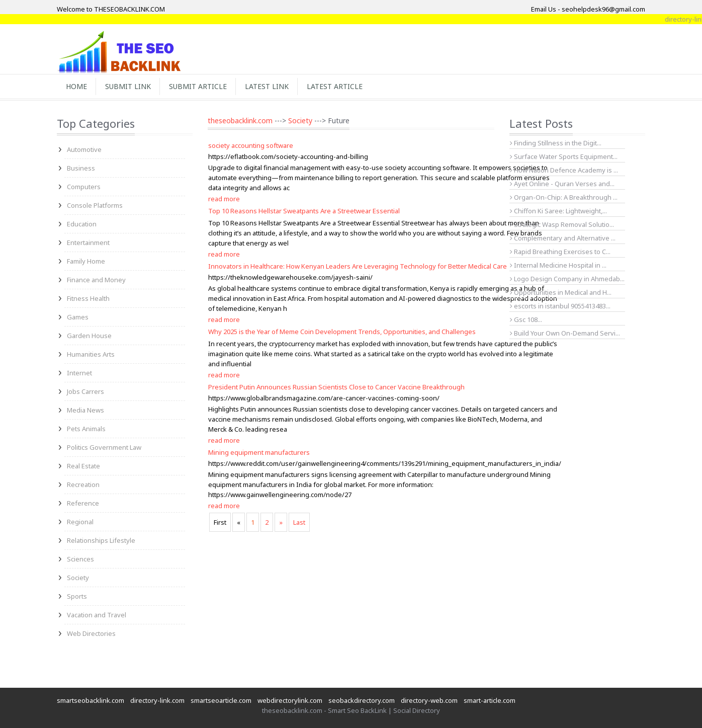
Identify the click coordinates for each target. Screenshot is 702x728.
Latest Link (267, 86)
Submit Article (198, 86)
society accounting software (251, 145)
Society (78, 578)
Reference (83, 503)
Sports (77, 596)
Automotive (84, 149)
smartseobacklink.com (91, 700)
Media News (85, 410)
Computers (84, 187)
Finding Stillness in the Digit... (556, 143)
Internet (79, 373)
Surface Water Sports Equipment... (564, 156)
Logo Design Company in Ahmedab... (567, 279)
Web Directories (91, 633)
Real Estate (83, 466)
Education (82, 224)
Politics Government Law (104, 447)
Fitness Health (88, 298)
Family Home (86, 261)
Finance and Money (96, 280)
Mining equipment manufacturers (259, 452)
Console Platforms (95, 205)
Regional (80, 522)
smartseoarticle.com (221, 700)
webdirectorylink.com (290, 700)
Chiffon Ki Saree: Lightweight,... (558, 211)
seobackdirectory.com (362, 700)
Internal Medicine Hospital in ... (558, 265)
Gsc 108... (526, 319)
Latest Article (335, 86)
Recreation (83, 484)
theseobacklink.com (240, 120)
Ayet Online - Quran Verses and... (562, 184)
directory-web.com (429, 700)
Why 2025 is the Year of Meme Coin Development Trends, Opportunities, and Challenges (342, 332)
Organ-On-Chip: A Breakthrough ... (564, 197)
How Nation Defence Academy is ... (564, 170)
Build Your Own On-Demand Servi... (565, 333)
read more (224, 199)
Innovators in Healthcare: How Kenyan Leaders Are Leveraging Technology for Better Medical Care (358, 266)
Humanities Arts (91, 354)
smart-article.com (490, 700)
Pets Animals (86, 429)
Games (78, 317)
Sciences (80, 559)
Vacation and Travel (97, 615)
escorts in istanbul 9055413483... (560, 306)
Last (299, 522)
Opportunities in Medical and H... (561, 292)
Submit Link (128, 86)
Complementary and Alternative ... (563, 238)
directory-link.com (157, 700)
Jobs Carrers (85, 391)
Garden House (89, 336)
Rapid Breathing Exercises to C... (560, 252)
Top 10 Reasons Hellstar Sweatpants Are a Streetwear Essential (304, 211)
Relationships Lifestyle (101, 540)
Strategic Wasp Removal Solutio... (562, 224)
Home (76, 86)
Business (81, 168)
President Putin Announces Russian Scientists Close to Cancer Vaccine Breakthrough (336, 387)
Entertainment (88, 242)
